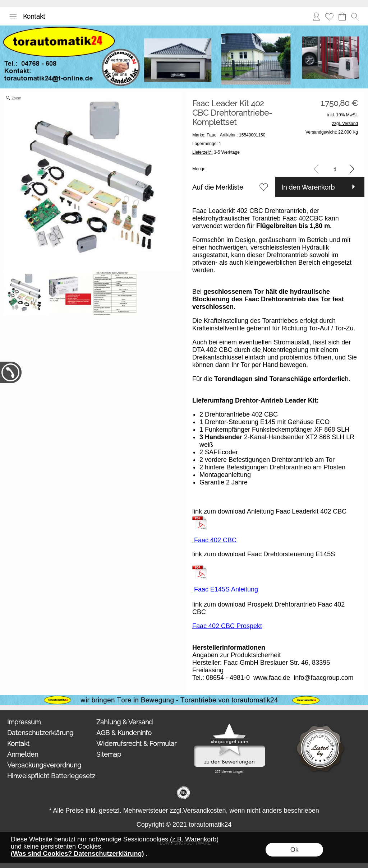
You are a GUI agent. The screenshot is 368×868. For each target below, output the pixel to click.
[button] (13, 17)
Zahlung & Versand (125, 722)
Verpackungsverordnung (44, 765)
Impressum (24, 722)
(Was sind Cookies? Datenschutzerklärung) (77, 854)
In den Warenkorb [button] (308, 187)
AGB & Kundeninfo (124, 733)
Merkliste (329, 16)
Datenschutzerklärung (40, 733)
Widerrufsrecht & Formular (136, 744)
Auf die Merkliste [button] (218, 187)
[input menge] (335, 169)
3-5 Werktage (216, 152)
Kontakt (34, 16)
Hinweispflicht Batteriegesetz (50, 776)
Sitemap (109, 754)
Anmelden (316, 16)
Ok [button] (295, 850)
